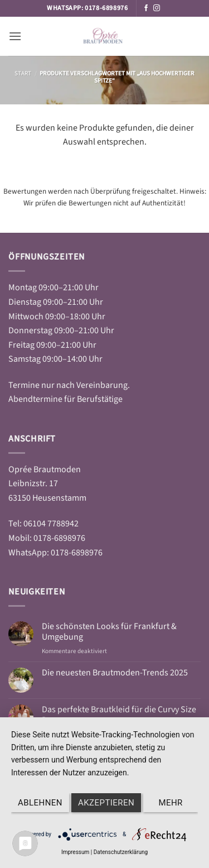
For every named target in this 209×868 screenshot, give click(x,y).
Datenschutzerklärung (121, 852)
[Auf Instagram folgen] (157, 8)
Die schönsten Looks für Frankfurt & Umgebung (109, 632)
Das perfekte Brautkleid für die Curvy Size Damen (119, 715)
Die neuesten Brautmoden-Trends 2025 (115, 673)
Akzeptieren (106, 803)
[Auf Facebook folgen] (146, 8)
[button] (15, 36)
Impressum (75, 852)
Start (23, 73)
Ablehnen (40, 803)
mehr (170, 803)
